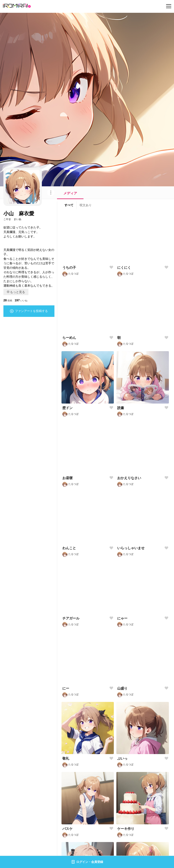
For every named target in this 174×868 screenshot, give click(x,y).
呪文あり (86, 205)
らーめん (69, 338)
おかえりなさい (129, 478)
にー (66, 688)
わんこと (69, 548)
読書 (121, 408)
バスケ (67, 829)
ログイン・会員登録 (87, 862)
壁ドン (67, 408)
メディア (70, 193)
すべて (69, 205)
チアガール (71, 618)
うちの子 (69, 268)
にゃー (122, 618)
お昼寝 (67, 478)
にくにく (124, 268)
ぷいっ (122, 758)
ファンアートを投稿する (29, 311)
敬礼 (66, 758)
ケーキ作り (126, 829)
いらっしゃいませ (131, 548)
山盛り (122, 688)
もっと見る (16, 292)
